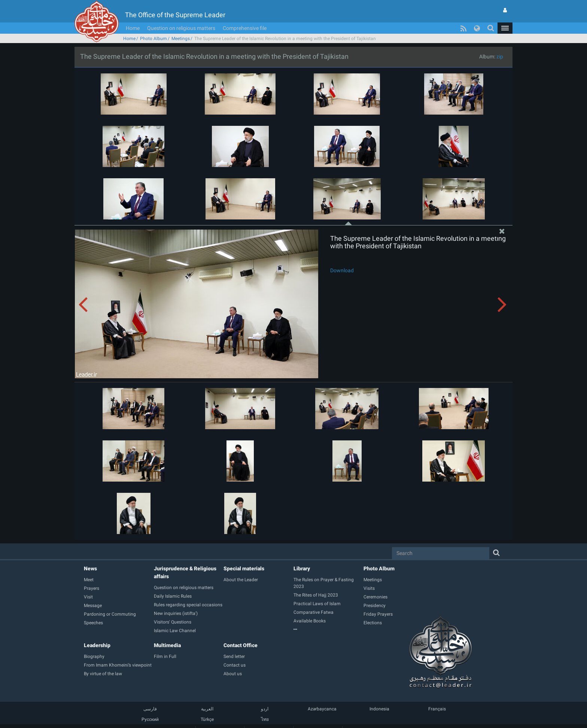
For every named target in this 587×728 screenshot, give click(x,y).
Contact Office (241, 634)
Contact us (318, 718)
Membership (269, 718)
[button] (505, 17)
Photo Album (153, 27)
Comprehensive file (245, 17)
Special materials (244, 557)
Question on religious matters (181, 17)
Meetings (181, 27)
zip (500, 45)
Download (342, 259)
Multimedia (167, 634)
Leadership (97, 634)
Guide (220, 718)
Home (133, 17)
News (90, 557)
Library (302, 557)
